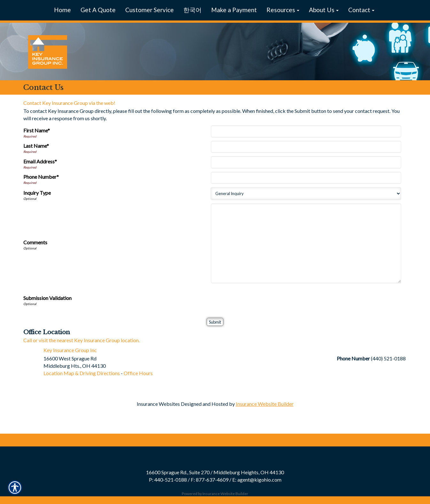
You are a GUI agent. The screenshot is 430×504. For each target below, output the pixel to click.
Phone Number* (41, 177)
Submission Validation (47, 298)
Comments (35, 242)
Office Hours (138, 373)
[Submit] (215, 322)
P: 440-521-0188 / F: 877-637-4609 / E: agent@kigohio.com (215, 480)
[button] (283, 10)
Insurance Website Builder (265, 404)
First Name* (37, 130)
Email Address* (40, 161)
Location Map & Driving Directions (82, 373)
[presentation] (261, 299)
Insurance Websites (158, 404)
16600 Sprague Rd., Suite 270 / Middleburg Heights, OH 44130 (215, 472)
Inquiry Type (37, 193)
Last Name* (36, 146)
